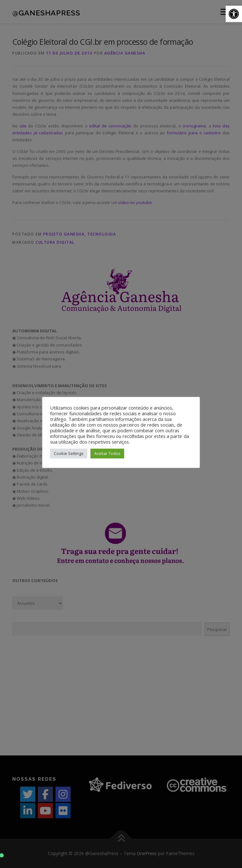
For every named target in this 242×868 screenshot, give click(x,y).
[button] (234, 14)
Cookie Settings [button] (69, 453)
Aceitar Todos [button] (107, 453)
